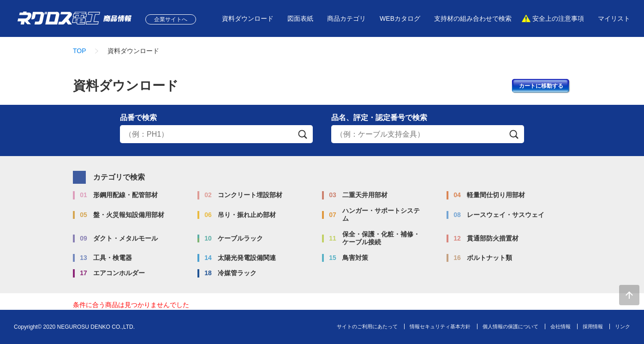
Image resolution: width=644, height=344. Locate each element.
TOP (80, 51)
